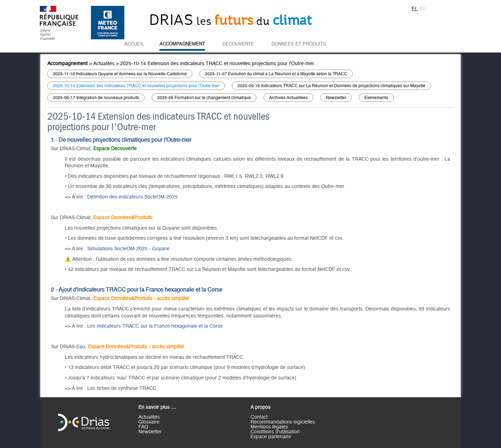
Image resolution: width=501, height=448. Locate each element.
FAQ (143, 427)
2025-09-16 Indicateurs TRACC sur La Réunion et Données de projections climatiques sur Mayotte (331, 86)
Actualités (104, 64)
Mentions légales (269, 427)
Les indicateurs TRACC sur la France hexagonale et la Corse (155, 326)
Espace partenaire (271, 437)
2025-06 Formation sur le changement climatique (204, 98)
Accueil (134, 44)
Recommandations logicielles (283, 422)
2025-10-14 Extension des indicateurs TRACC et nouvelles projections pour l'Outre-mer (217, 64)
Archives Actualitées (288, 98)
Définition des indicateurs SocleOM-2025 (132, 197)
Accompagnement (182, 44)
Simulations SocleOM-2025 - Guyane (128, 249)
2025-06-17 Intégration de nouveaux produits (96, 98)
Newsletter (336, 98)
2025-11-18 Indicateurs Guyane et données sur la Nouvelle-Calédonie (120, 74)
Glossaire (149, 422)
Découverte (238, 44)
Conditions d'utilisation (275, 432)
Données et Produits (299, 44)
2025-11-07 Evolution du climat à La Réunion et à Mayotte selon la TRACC (276, 74)
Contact (259, 417)
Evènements (376, 98)
